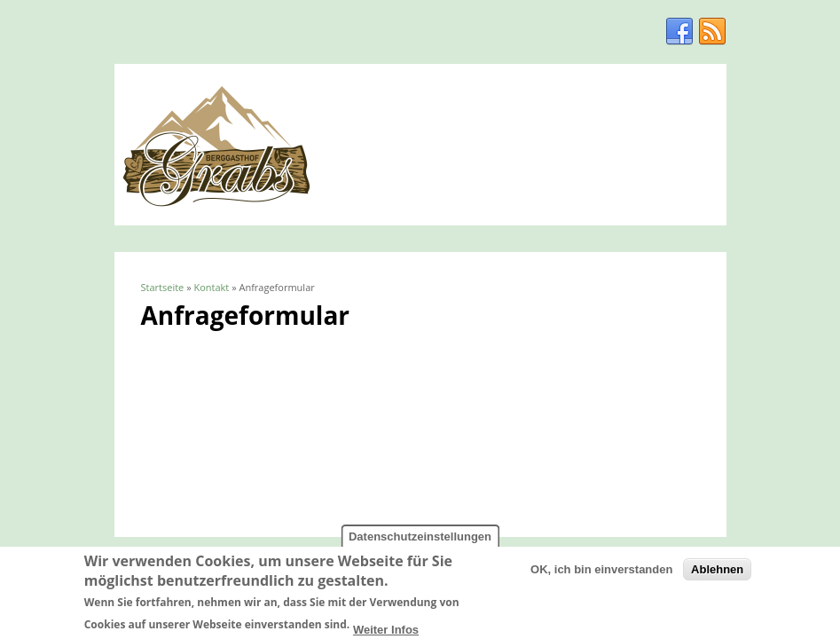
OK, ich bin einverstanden (601, 573)
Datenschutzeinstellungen (420, 540)
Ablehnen (717, 573)
